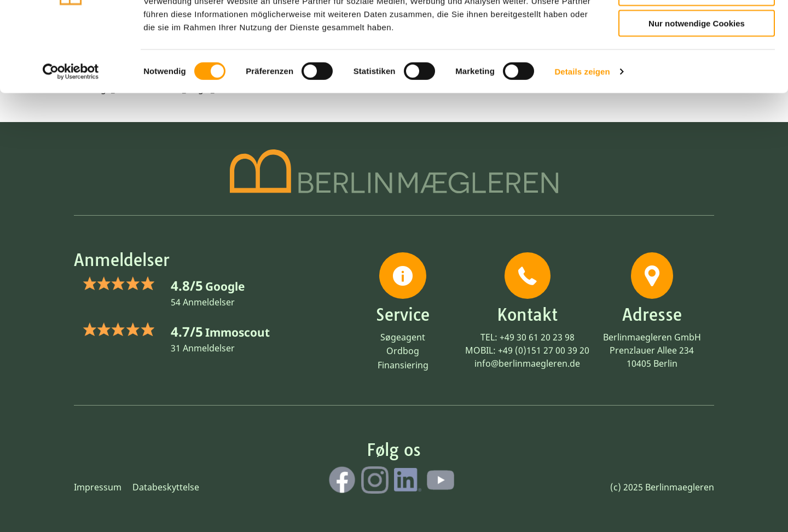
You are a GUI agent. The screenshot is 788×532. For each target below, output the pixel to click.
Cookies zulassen (697, 27)
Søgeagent (403, 337)
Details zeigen (582, 137)
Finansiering (403, 365)
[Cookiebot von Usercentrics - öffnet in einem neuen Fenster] (71, 137)
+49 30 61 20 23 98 (537, 337)
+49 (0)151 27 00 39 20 (544, 350)
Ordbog (403, 351)
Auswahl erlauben (697, 58)
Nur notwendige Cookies (697, 88)
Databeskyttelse (166, 487)
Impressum (98, 487)
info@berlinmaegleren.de (527, 363)
